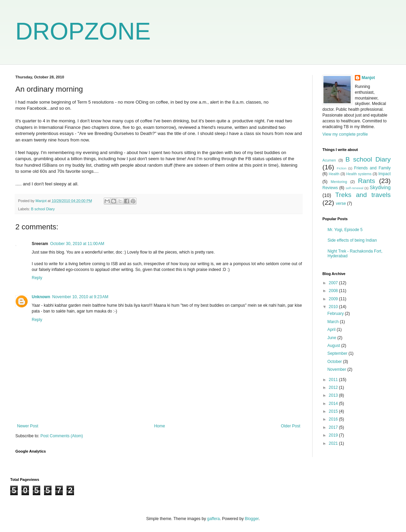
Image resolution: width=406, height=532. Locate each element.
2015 (334, 411)
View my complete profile (345, 134)
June (332, 338)
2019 (334, 435)
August (334, 346)
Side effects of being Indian (352, 240)
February (336, 314)
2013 (334, 395)
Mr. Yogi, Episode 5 (345, 230)
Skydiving (380, 187)
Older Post (291, 426)
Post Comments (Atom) (62, 436)
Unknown (41, 297)
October (335, 362)
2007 (334, 283)
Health (334, 174)
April (332, 330)
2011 (334, 380)
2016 (334, 419)
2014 (334, 404)
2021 (334, 443)
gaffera (213, 519)
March (333, 322)
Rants (366, 181)
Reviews (330, 188)
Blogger (252, 519)
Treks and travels (363, 195)
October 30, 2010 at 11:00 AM (77, 244)
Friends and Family (372, 168)
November (337, 369)
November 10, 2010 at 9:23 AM (80, 297)
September (338, 353)
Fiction (342, 168)
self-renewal (354, 188)
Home (160, 426)
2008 (334, 291)
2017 (334, 427)
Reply (37, 278)
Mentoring (339, 182)
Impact (385, 174)
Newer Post (28, 426)
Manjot (368, 78)
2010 (334, 307)
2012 (334, 387)
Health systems (359, 174)
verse (341, 203)
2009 (334, 299)
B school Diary (43, 209)
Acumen (329, 160)
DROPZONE (83, 31)
